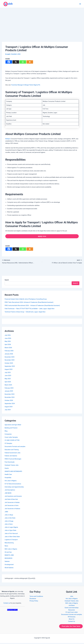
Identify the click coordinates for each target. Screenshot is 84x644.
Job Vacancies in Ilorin (12, 506)
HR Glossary (72, 618)
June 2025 (8, 376)
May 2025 (8, 379)
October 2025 (9, 364)
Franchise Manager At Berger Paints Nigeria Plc (26, 85)
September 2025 (10, 367)
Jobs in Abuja (9, 516)
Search (7, 281)
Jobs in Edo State (10, 519)
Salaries (7, 562)
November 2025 (9, 361)
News (6, 547)
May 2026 (8, 342)
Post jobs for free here (71, 627)
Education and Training (12, 450)
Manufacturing (9, 544)
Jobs (72, 597)
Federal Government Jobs (12, 453)
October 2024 (9, 401)
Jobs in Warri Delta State (12, 537)
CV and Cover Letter (72, 613)
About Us (72, 620)
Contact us (7, 604)
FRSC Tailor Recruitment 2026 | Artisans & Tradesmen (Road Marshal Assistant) (29, 303)
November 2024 (9, 398)
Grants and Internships (72, 609)
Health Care (8, 475)
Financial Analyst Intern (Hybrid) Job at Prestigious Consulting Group (26, 300)
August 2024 (9, 407)
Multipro (8, 139)
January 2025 (9, 392)
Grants (7, 469)
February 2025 (9, 389)
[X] (16, 63)
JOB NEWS (8, 494)
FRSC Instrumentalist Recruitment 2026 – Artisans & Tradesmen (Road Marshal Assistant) (32, 306)
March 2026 (8, 348)
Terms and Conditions (36, 597)
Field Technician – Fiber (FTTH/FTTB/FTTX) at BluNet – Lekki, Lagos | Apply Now (29, 309)
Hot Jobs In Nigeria (11, 482)
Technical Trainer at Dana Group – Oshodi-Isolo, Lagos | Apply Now (25, 313)
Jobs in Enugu (9, 522)
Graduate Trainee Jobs (12, 466)
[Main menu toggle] (80, 4)
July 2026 (8, 336)
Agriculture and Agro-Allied (13, 426)
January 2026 (9, 355)
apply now (42, 237)
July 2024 (8, 411)
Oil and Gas (8, 553)
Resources (72, 611)
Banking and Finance (11, 429)
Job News (72, 606)
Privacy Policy (34, 602)
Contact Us (72, 622)
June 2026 (8, 339)
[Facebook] (9, 63)
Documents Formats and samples (15, 447)
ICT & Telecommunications (13, 485)
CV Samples (8, 444)
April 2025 (8, 383)
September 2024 (10, 404)
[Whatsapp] (23, 63)
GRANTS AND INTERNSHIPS (13, 472)
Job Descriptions (10, 491)
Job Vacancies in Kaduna (12, 509)
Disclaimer (33, 599)
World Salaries (9, 568)
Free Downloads (10, 463)
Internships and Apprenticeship (14, 488)
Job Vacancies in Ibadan (12, 503)
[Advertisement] (42, 23)
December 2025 (9, 358)
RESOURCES (8, 559)
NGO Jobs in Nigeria (11, 550)
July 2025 (8, 373)
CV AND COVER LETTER (12, 441)
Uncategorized (9, 565)
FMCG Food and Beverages (13, 460)
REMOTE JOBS (9, 556)
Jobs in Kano (9, 525)
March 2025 (8, 386)
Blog (6, 432)
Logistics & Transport (11, 540)
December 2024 (9, 395)
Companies (8, 435)
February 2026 (9, 352)
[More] (30, 63)
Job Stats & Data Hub (11, 500)
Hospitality (8, 478)
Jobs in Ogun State (10, 531)
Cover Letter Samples (11, 438)
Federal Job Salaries (11, 457)
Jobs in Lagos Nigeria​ (11, 528)
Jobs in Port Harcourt (11, 534)
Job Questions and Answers (13, 497)
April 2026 (8, 345)
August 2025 (9, 370)
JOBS (6, 513)
